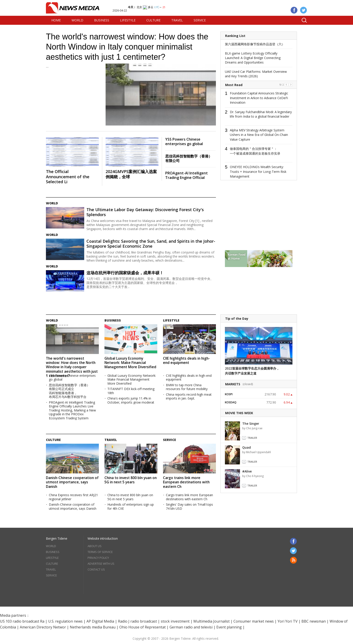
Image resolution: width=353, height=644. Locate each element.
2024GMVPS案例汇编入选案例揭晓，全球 (131, 174)
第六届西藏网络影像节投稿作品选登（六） (255, 44)
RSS (293, 560)
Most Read (234, 85)
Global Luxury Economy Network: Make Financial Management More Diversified (130, 363)
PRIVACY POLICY (98, 558)
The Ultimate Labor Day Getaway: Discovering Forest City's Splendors (145, 212)
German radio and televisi (191, 627)
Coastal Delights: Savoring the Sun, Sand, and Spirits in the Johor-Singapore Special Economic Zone (151, 244)
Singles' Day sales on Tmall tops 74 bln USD (189, 506)
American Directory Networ (43, 627)
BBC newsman (314, 621)
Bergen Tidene (57, 538)
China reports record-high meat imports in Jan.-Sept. (189, 396)
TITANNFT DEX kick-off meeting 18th (131, 391)
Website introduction (103, 538)
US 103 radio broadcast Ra (22, 621)
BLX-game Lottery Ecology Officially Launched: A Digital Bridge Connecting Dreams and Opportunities (253, 58)
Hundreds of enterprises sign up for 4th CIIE (131, 506)
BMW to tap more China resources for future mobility (187, 387)
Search (303, 20)
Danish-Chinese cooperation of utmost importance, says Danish (72, 482)
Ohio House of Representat (143, 627)
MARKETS (233, 384)
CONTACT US (96, 569)
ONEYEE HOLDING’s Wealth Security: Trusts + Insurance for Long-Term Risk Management (258, 171)
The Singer (251, 424)
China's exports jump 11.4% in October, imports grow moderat (131, 400)
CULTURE (153, 20)
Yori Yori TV (288, 621)
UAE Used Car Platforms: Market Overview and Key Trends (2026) (256, 74)
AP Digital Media (100, 621)
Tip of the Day (237, 319)
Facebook (294, 10)
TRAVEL (177, 20)
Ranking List (235, 36)
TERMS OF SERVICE (100, 552)
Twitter (304, 10)
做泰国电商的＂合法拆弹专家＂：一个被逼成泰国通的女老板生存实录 (255, 151)
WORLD (77, 20)
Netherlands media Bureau (93, 627)
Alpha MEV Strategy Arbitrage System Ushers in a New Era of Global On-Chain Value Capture (259, 135)
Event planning (229, 627)
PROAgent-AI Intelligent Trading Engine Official (187, 175)
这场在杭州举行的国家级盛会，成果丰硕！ (125, 273)
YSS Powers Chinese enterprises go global (184, 142)
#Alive (247, 471)
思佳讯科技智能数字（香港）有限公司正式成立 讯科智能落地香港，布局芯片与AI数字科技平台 (69, 391)
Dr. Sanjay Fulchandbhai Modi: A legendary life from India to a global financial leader (261, 114)
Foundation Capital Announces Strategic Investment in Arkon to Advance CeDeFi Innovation (259, 98)
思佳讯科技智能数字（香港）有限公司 (189, 158)
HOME (56, 20)
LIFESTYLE (128, 20)
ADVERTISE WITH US (101, 564)
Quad (247, 447)
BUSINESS (102, 20)
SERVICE (200, 20)
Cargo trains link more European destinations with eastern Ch (186, 482)
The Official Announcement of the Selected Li (68, 177)
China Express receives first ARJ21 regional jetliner (73, 497)
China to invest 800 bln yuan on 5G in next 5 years (131, 480)
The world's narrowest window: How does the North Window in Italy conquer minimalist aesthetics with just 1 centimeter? (127, 47)
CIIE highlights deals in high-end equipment (186, 360)
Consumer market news (254, 621)
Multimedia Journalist (212, 621)
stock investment (175, 621)
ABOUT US (95, 546)
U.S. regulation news (65, 621)
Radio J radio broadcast (137, 621)
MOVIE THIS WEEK (239, 413)
